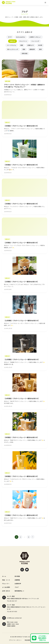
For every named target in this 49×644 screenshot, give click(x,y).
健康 (22, 45)
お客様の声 (18, 584)
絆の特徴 (17, 576)
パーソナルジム (12, 45)
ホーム (4, 576)
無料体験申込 (19, 591)
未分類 (40, 45)
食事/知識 (24, 53)
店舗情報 (17, 580)
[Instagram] (22, 570)
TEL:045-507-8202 (12, 611)
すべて (10, 37)
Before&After (21, 37)
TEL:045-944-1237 (12, 601)
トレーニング (35, 41)
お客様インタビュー (35, 37)
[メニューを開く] (45, 3)
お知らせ (12, 41)
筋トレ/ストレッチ (13, 49)
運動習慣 (32, 49)
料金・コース (6, 580)
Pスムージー (6, 584)
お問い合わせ (6, 591)
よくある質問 (6, 587)
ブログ (17, 587)
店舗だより (31, 45)
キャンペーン (23, 41)
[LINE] (27, 570)
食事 (40, 49)
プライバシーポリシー (15, 640)
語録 (24, 49)
